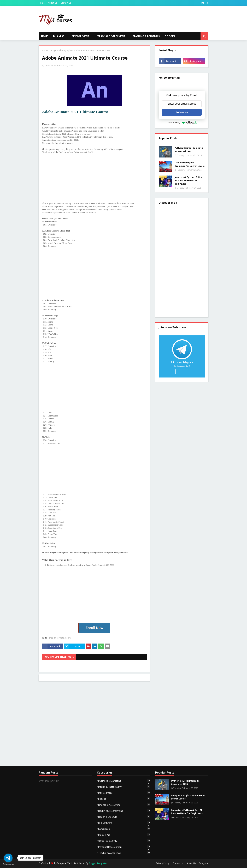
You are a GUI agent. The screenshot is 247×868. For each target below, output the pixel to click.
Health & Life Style (124, 817)
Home (42, 3)
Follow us (182, 112)
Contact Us (66, 3)
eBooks (124, 799)
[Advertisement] (146, 19)
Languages (124, 829)
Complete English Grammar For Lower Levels (189, 164)
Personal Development (124, 847)
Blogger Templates (98, 863)
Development (124, 793)
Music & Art (124, 835)
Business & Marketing (124, 781)
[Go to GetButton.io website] (8, 864)
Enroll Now (94, 628)
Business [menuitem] (59, 36)
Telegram (204, 863)
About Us (53, 3)
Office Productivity (124, 841)
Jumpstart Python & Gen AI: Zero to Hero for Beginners (189, 180)
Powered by (182, 122)
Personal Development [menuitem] (111, 36)
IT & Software (124, 823)
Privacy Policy (163, 863)
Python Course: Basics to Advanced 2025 (189, 150)
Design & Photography (61, 50)
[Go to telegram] (8, 858)
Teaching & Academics (124, 853)
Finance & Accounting (124, 805)
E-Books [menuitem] (170, 36)
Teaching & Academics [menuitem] (146, 36)
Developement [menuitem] (80, 36)
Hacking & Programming (124, 811)
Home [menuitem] (45, 36)
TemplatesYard (65, 863)
